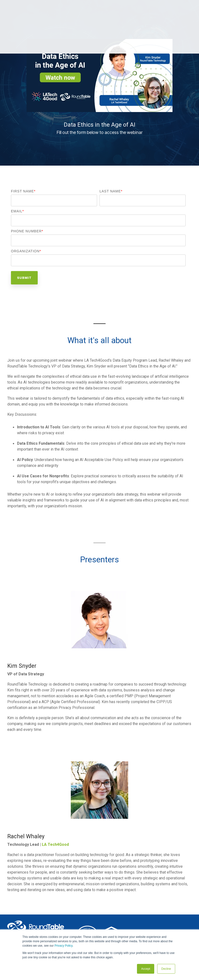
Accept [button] (146, 969)
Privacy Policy (63, 946)
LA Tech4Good (55, 844)
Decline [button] (166, 969)
